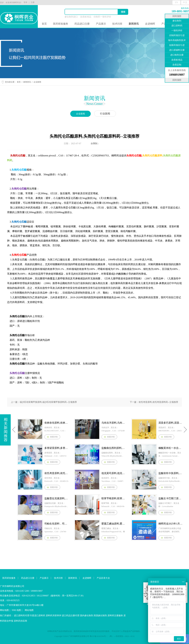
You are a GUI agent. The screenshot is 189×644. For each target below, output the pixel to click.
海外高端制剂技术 (177, 40)
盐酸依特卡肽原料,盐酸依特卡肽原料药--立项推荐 (171, 473)
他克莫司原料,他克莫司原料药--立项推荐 (114, 473)
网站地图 (4, 610)
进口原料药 (177, 26)
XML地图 (16, 610)
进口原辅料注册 (177, 50)
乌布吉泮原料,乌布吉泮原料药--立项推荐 (114, 423)
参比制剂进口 (71, 17)
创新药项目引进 (177, 45)
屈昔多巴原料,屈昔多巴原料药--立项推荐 (171, 423)
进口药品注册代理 (71, 616)
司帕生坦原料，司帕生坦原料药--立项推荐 (57, 524)
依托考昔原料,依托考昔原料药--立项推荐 (57, 473)
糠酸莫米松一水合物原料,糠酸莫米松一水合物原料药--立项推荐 (171, 448)
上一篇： (44, 402)
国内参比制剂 (87, 616)
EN (176, 2)
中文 (185, 2)
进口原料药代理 (22, 616)
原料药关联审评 (54, 616)
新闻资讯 (27, 82)
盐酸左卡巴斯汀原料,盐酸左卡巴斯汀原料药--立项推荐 (171, 498)
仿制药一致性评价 (102, 17)
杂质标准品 (86, 17)
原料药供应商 (20, 621)
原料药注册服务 (115, 616)
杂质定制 (177, 65)
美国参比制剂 (100, 616)
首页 (44, 24)
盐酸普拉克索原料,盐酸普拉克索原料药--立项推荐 (57, 498)
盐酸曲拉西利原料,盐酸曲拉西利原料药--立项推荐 (114, 448)
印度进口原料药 (37, 616)
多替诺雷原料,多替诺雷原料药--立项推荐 (57, 448)
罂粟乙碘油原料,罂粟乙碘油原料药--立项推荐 (114, 524)
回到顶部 (177, 16)
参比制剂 (177, 21)
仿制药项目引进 (177, 35)
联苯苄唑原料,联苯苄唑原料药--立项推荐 (114, 498)
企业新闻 (37, 82)
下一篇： (154, 402)
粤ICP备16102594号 (98, 636)
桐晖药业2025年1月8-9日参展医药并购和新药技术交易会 (171, 524)
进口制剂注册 (177, 55)
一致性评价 (177, 31)
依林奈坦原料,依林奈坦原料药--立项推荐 (57, 423)
